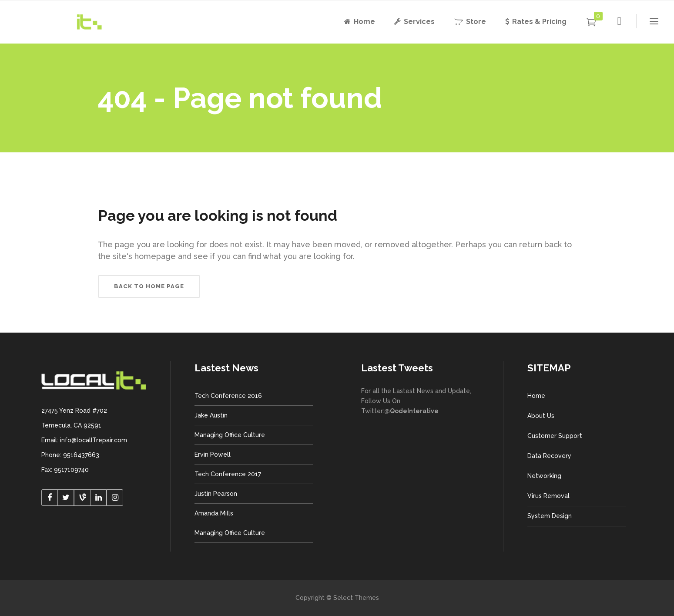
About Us (541, 416)
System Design (550, 516)
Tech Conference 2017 (228, 474)
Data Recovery (549, 456)
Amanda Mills (214, 513)
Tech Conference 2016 (228, 396)
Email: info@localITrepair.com (84, 440)
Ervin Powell (213, 454)
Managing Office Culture (230, 435)
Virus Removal (548, 496)
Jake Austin (211, 415)
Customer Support (555, 436)
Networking (544, 476)
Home (536, 396)
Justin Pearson (216, 494)
